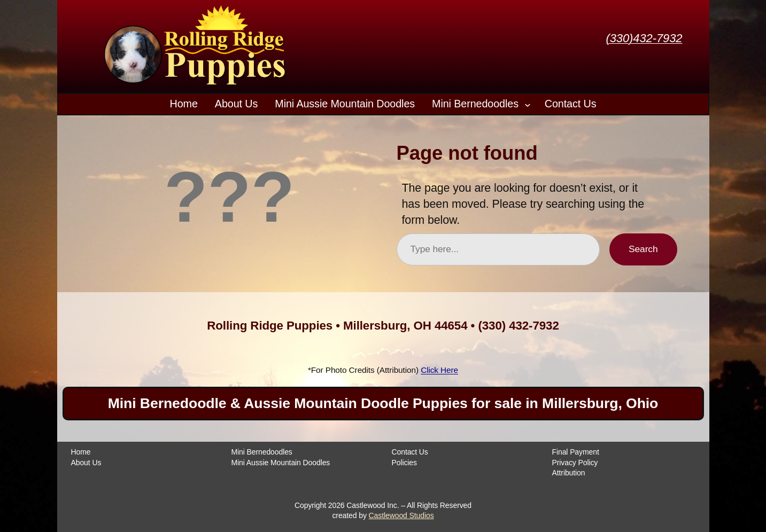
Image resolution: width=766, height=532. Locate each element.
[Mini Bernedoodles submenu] (528, 104)
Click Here (439, 370)
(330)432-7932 (644, 38)
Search (643, 249)
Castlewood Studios (401, 515)
